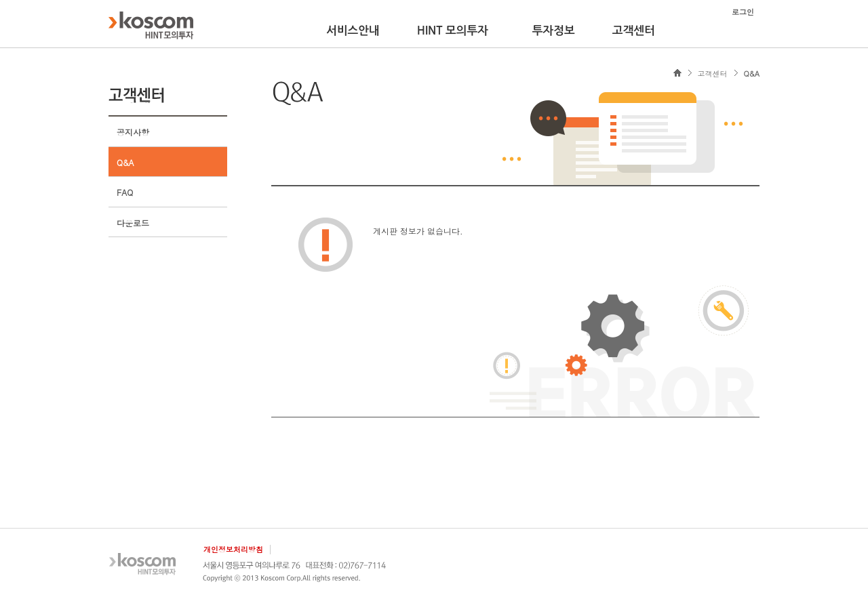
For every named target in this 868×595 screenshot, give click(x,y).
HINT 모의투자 (453, 30)
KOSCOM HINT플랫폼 (151, 25)
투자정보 (554, 30)
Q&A (125, 162)
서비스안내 (353, 30)
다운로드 (133, 223)
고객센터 (634, 30)
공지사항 (133, 132)
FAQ (125, 192)
